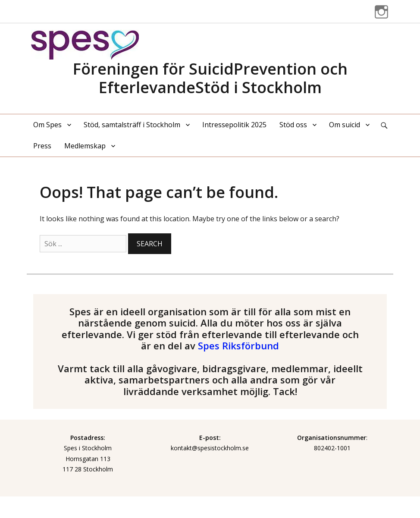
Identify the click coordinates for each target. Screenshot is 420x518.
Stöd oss (293, 125)
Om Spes (47, 125)
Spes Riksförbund (238, 345)
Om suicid (345, 125)
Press (42, 146)
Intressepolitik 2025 (234, 125)
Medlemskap (85, 146)
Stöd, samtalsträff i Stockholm (132, 125)
